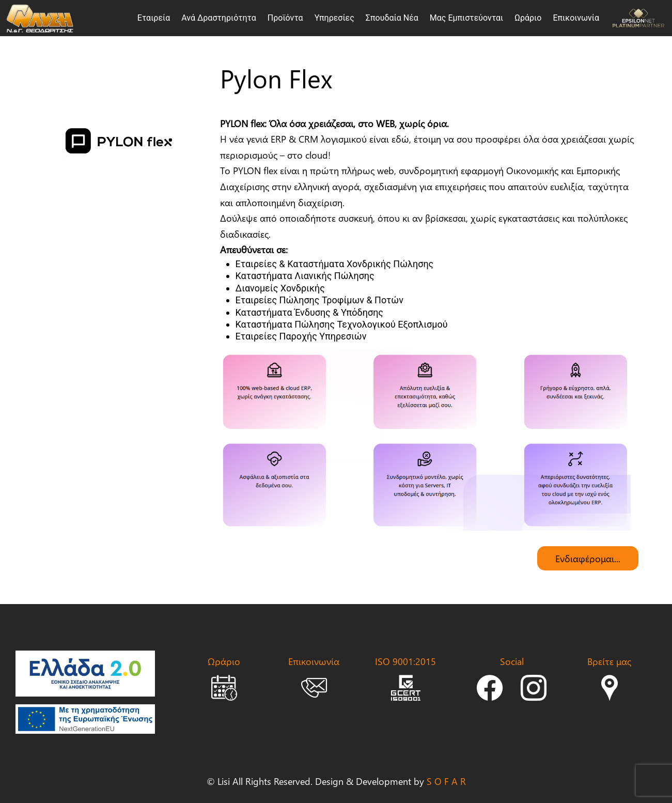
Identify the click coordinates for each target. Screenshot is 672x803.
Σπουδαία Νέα (392, 18)
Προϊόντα (285, 18)
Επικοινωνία (576, 18)
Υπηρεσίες (334, 18)
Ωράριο (528, 18)
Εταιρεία (154, 18)
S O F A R (446, 781)
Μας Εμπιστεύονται (466, 18)
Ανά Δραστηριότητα (219, 18)
